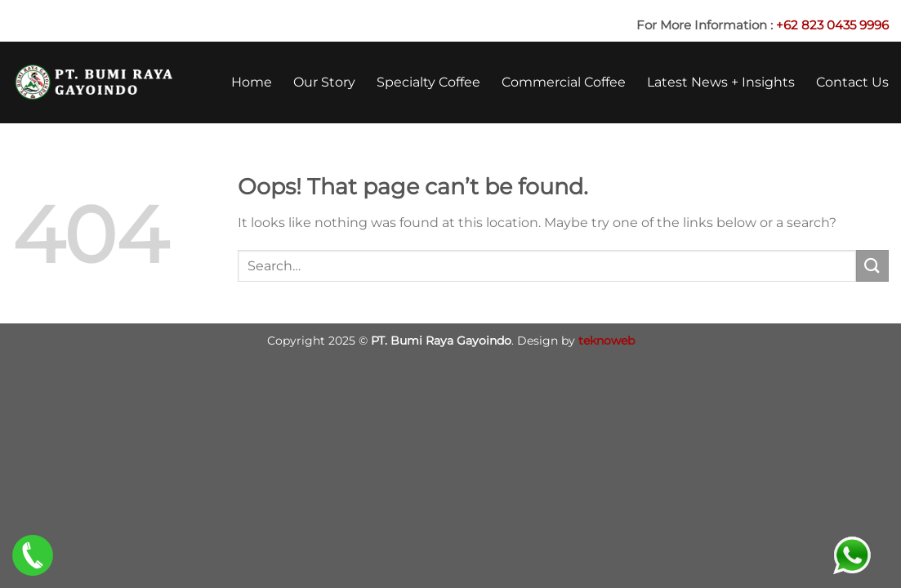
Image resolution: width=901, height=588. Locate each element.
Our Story (324, 82)
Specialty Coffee (428, 82)
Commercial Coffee (564, 82)
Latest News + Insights (721, 82)
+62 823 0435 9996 (832, 25)
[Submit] (872, 266)
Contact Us (852, 82)
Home (252, 82)
